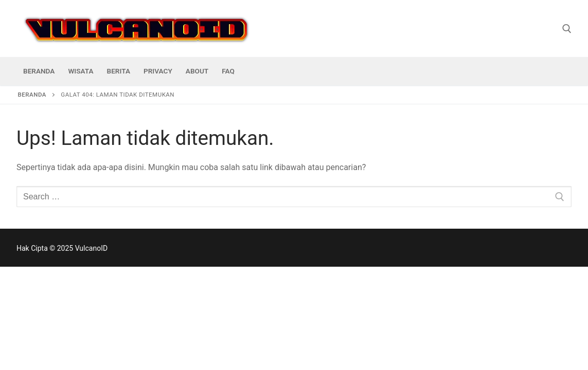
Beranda (32, 95)
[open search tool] (567, 29)
